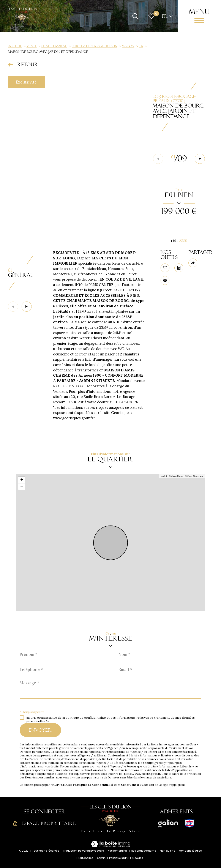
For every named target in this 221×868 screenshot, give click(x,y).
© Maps (176, 476)
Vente (32, 46)
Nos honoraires (118, 851)
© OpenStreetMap (195, 476)
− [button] (22, 487)
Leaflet (163, 476)
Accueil (15, 46)
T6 (141, 46)
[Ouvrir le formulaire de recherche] (135, 16)
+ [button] (22, 480)
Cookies (138, 858)
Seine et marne (54, 46)
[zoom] (76, 159)
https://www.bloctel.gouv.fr (142, 774)
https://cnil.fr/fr (158, 763)
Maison (128, 46)
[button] (200, 159)
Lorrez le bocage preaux (94, 46)
